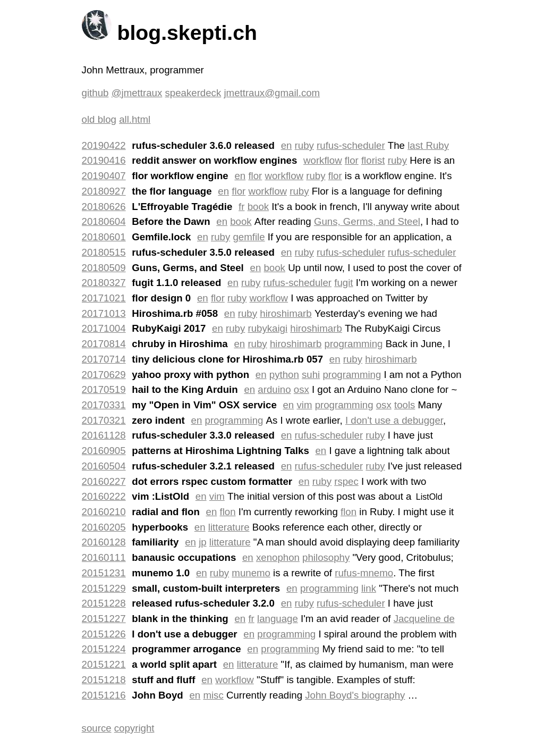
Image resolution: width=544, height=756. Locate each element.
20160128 (104, 542)
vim (304, 405)
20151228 (104, 603)
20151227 (104, 619)
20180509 (104, 268)
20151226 (104, 634)
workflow (323, 160)
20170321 (104, 420)
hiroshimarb (286, 313)
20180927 (104, 191)
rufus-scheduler (351, 145)
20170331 (104, 405)
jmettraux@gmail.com (272, 93)
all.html (135, 119)
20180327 (104, 283)
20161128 (104, 435)
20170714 (104, 359)
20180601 (104, 237)
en (287, 145)
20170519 (104, 389)
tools (405, 405)
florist (373, 160)
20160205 (104, 527)
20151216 (104, 695)
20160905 (104, 451)
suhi (311, 375)
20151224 (104, 649)
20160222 (104, 496)
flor (352, 160)
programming (354, 344)
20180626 (104, 207)
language (278, 619)
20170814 (104, 344)
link (369, 588)
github (95, 93)
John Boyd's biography (355, 695)
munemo (251, 573)
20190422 (104, 145)
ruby (304, 145)
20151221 (104, 664)
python (284, 375)
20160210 (104, 512)
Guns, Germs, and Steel (367, 221)
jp (203, 542)
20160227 (104, 481)
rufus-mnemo (364, 573)
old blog (99, 119)
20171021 (104, 298)
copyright (134, 728)
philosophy (326, 557)
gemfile (249, 237)
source (97, 728)
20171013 (104, 313)
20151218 (104, 680)
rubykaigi (267, 328)
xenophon (278, 557)
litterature (229, 527)
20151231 (104, 573)
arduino (274, 389)
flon (228, 512)
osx (301, 389)
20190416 (104, 160)
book (258, 207)
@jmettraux (137, 93)
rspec (346, 481)
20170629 (104, 375)
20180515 (104, 252)
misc (213, 695)
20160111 (104, 557)
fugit (343, 283)
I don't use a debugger (394, 420)
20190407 (104, 176)
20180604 (104, 221)
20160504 (104, 466)
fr (241, 207)
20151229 (104, 588)
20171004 (104, 328)
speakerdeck (193, 93)
